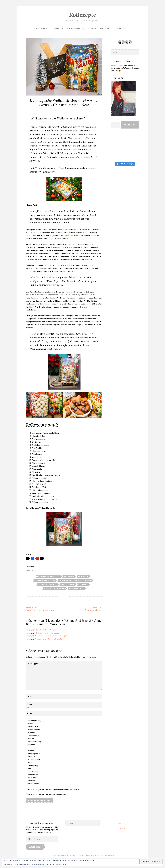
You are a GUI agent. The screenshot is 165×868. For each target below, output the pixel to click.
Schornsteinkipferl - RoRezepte (47, 633)
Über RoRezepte (75, 28)
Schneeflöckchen (38, 436)
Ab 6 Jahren (69, 576)
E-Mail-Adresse (31, 706)
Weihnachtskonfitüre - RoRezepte (48, 639)
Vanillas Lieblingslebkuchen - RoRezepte (51, 636)
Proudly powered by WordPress (65, 855)
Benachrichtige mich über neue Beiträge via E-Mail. (48, 794)
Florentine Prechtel (48, 584)
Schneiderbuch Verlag (55, 588)
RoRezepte (82, 15)
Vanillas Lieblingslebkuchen (43, 496)
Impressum (122, 823)
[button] (44, 405)
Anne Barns (84, 576)
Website (31, 713)
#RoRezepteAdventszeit (49, 576)
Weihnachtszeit (77, 588)
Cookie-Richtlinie (60, 864)
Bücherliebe (42, 28)
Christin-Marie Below (45, 580)
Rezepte (58, 28)
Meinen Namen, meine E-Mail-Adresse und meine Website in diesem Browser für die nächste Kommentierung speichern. (34, 733)
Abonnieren (130, 125)
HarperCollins (68, 584)
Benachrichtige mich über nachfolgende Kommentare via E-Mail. (54, 789)
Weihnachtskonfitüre (40, 478)
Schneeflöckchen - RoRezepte (46, 630)
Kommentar (33, 665)
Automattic (109, 855)
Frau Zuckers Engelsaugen (45, 609)
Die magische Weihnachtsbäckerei (75, 580)
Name (30, 696)
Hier (112, 65)
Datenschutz (122, 28)
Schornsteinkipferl (39, 451)
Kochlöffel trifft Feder (100, 28)
